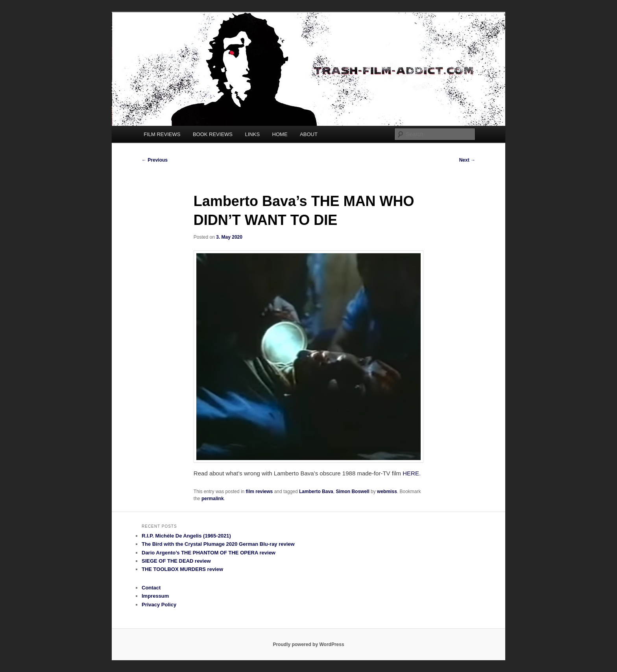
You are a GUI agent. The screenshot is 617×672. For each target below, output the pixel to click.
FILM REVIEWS (162, 134)
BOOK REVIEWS (213, 134)
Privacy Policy (159, 605)
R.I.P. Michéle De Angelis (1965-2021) (186, 536)
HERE (411, 473)
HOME (280, 134)
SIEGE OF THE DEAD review (176, 561)
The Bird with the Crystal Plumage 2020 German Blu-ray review (218, 544)
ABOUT (309, 134)
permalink (213, 499)
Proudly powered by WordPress (308, 644)
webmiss (387, 492)
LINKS (253, 134)
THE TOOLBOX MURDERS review (182, 569)
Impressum (155, 596)
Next (467, 160)
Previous (155, 160)
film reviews (260, 492)
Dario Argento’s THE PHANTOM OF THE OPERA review (209, 553)
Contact (151, 588)
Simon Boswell (352, 492)
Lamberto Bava (316, 492)
